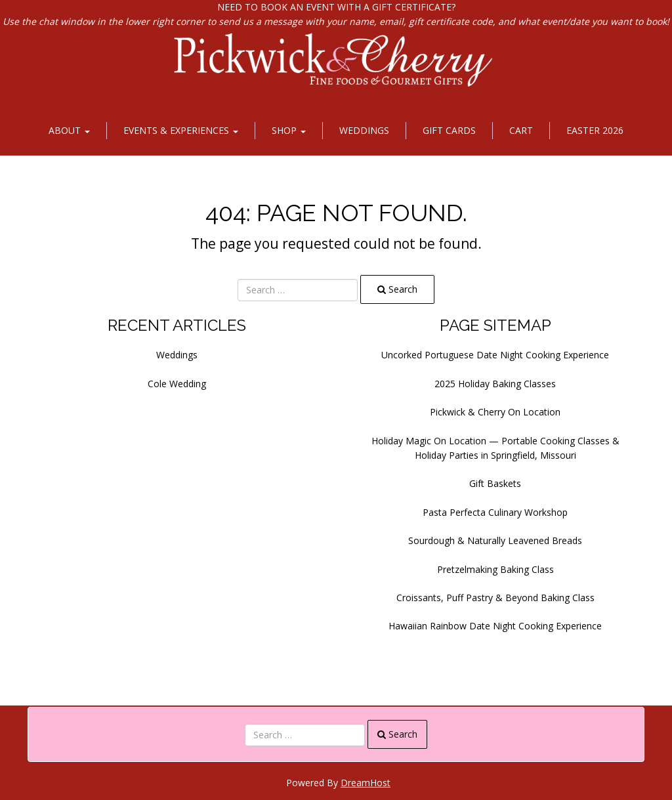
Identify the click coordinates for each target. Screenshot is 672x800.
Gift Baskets (495, 483)
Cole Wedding (177, 384)
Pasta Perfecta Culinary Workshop (495, 512)
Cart (521, 130)
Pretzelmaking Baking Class (495, 569)
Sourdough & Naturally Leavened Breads (495, 540)
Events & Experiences (181, 130)
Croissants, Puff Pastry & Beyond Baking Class (495, 598)
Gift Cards (449, 130)
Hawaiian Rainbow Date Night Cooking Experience (495, 626)
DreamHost (366, 783)
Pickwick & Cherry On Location (495, 412)
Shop (289, 130)
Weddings (364, 130)
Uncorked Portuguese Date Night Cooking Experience (495, 355)
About (69, 130)
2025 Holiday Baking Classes (495, 384)
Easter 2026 (595, 130)
